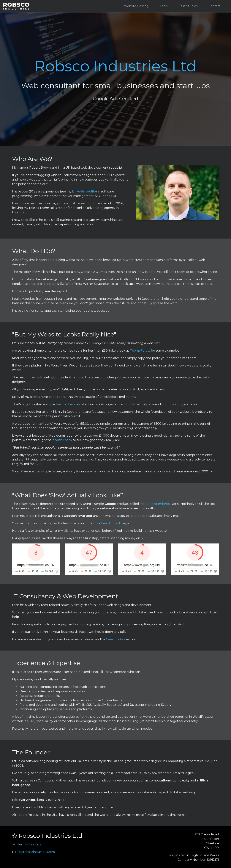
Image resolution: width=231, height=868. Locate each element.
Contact (215, 6)
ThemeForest (140, 351)
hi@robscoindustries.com (36, 852)
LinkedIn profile (84, 191)
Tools (164, 6)
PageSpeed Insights (155, 504)
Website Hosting (136, 6)
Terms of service (29, 844)
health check (66, 404)
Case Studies (188, 6)
